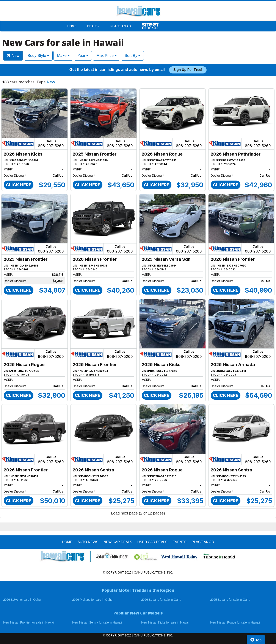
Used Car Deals (152, 542)
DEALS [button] (93, 26)
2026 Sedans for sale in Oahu (161, 600)
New (13, 55)
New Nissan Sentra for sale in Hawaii (97, 622)
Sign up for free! (188, 70)
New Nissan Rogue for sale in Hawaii (235, 622)
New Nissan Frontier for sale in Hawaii (29, 622)
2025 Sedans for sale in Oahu (230, 600)
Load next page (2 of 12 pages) (138, 513)
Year (83, 56)
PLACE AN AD (121, 26)
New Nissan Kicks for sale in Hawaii (165, 622)
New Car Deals (118, 542)
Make (63, 56)
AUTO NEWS (88, 542)
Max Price (106, 56)
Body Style (38, 56)
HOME (72, 26)
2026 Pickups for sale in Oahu (92, 600)
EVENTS (180, 542)
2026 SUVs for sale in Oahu (22, 600)
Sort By (132, 56)
